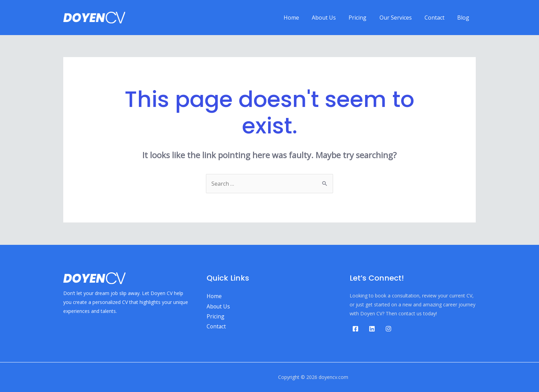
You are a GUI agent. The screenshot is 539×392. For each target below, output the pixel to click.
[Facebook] (355, 329)
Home (301, 18)
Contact (437, 18)
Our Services (400, 18)
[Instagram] (388, 329)
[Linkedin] (372, 329)
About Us (332, 18)
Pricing (364, 18)
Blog (464, 18)
